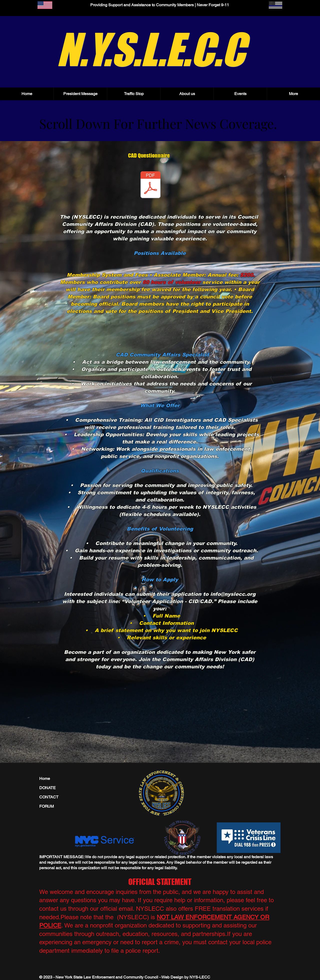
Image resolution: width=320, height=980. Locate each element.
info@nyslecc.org (233, 594)
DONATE (47, 788)
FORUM (46, 806)
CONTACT (49, 797)
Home (45, 779)
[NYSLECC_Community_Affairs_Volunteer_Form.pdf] (150, 185)
